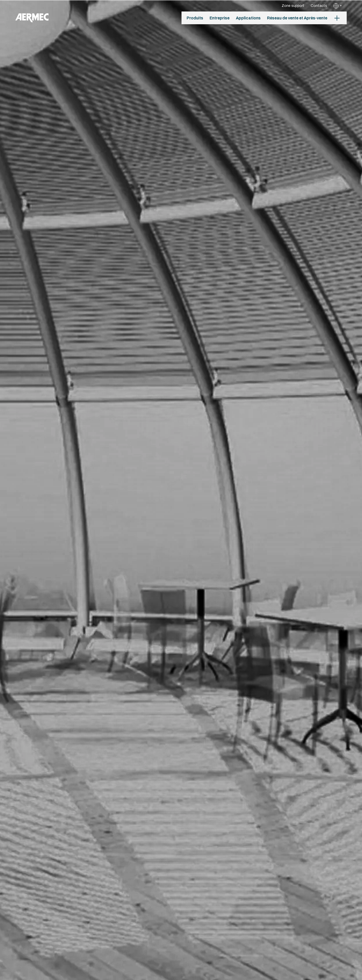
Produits (195, 18)
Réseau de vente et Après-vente (297, 18)
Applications (248, 18)
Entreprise (220, 18)
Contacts (319, 6)
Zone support (293, 6)
